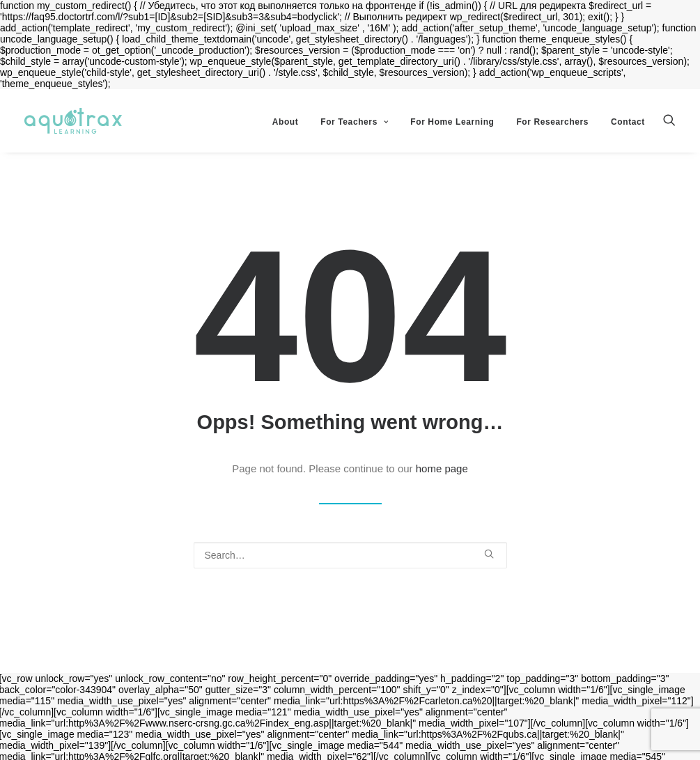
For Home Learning (452, 122)
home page (442, 468)
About (286, 122)
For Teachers (354, 122)
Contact (628, 122)
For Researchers (552, 122)
